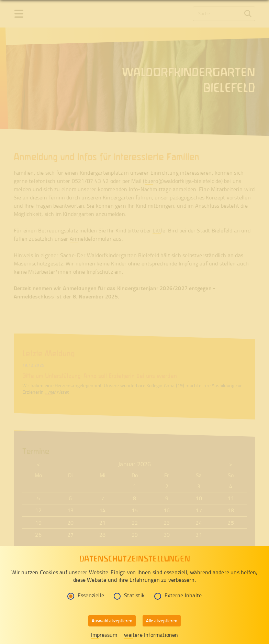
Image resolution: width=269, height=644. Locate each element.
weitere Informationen (151, 635)
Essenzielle (86, 595)
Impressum (104, 635)
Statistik (129, 595)
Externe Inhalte (178, 595)
